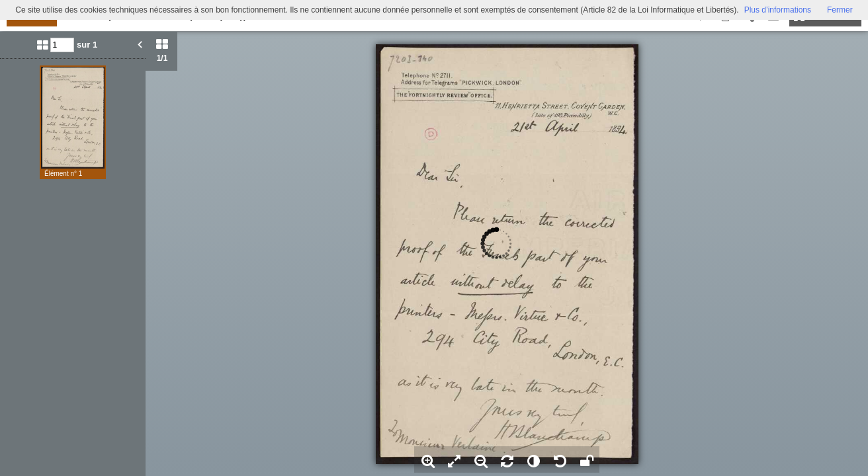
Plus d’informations (778, 10)
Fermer (840, 10)
